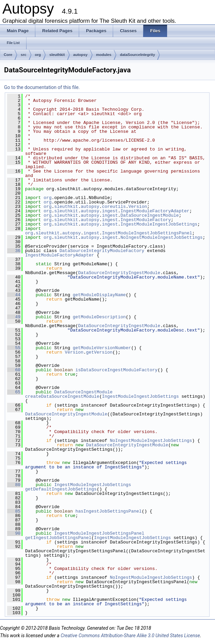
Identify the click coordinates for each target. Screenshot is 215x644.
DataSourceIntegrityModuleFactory (102, 251)
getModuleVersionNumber (102, 348)
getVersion (99, 352)
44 (14, 295)
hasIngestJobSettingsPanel (109, 511)
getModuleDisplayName (99, 295)
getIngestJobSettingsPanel (58, 538)
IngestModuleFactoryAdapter (155, 211)
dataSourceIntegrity (137, 55)
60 (14, 370)
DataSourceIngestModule (150, 215)
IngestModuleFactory (146, 220)
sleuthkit (57, 55)
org (38, 55)
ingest (110, 211)
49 (14, 317)
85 (14, 511)
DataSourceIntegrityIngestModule (119, 273)
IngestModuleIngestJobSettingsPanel (147, 233)
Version (138, 207)
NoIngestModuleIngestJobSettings (162, 237)
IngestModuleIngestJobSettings (159, 224)
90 (14, 533)
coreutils (114, 207)
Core (8, 55)
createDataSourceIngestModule (62, 396)
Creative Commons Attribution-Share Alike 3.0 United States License (130, 636)
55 (14, 348)
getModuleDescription (99, 317)
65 (14, 392)
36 (14, 251)
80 (14, 485)
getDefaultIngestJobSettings (61, 489)
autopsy (80, 55)
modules (104, 55)
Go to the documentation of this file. (42, 87)
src (24, 55)
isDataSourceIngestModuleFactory (117, 370)
